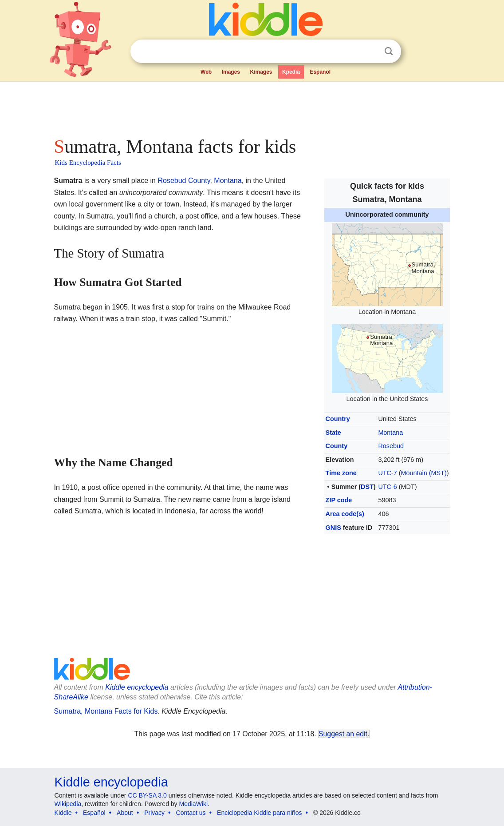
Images (231, 72)
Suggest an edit (343, 734)
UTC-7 (387, 473)
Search (389, 51)
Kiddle (63, 813)
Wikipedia (68, 804)
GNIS (333, 528)
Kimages (261, 72)
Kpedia (291, 72)
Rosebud (391, 446)
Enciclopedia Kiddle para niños (259, 813)
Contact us (191, 813)
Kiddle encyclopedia (137, 687)
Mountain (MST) (424, 473)
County (337, 446)
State (333, 433)
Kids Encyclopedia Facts (88, 163)
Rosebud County (184, 181)
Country (338, 419)
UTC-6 (387, 487)
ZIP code (339, 500)
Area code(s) (345, 514)
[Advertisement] (252, 107)
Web (206, 72)
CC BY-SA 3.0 (147, 795)
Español (320, 72)
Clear (370, 52)
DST (367, 487)
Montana (390, 433)
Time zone (341, 473)
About (125, 813)
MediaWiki (194, 804)
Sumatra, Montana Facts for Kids (106, 711)
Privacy (154, 813)
